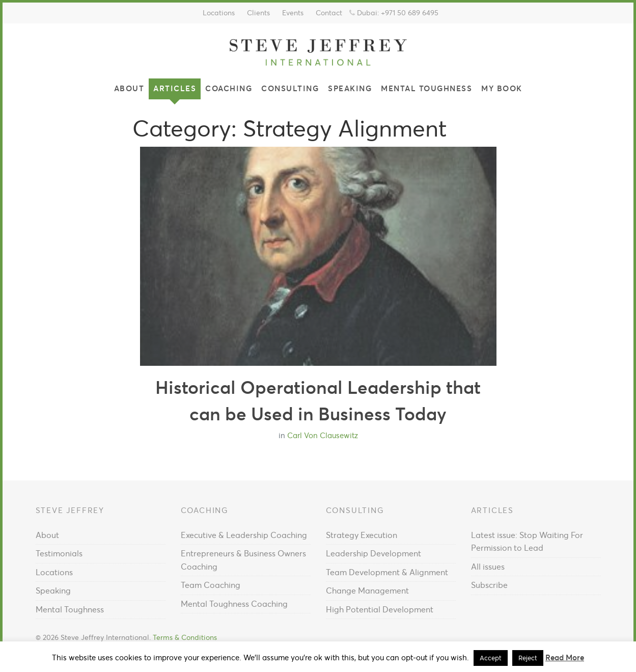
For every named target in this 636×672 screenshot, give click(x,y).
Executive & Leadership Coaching (244, 535)
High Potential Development (380, 609)
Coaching (229, 88)
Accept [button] (491, 658)
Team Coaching (211, 585)
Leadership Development (374, 553)
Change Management (367, 590)
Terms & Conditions (185, 638)
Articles (175, 88)
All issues (488, 567)
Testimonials (59, 553)
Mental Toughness (426, 88)
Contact (329, 13)
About (129, 88)
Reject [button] (528, 658)
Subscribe (489, 585)
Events (293, 13)
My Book (502, 88)
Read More (565, 657)
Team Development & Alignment (387, 572)
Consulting (290, 88)
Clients (258, 13)
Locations (219, 13)
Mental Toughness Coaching (234, 604)
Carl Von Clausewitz (323, 435)
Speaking (350, 88)
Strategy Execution (362, 535)
